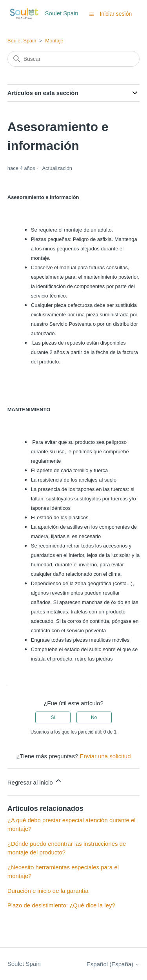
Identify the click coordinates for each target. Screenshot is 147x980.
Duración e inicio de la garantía (48, 891)
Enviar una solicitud (105, 756)
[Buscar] (74, 59)
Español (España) (113, 964)
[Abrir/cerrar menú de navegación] (92, 14)
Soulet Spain (22, 41)
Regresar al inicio (35, 781)
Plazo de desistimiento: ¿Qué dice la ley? (61, 905)
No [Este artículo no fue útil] (94, 717)
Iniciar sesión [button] (116, 14)
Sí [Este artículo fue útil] (53, 717)
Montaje (54, 41)
